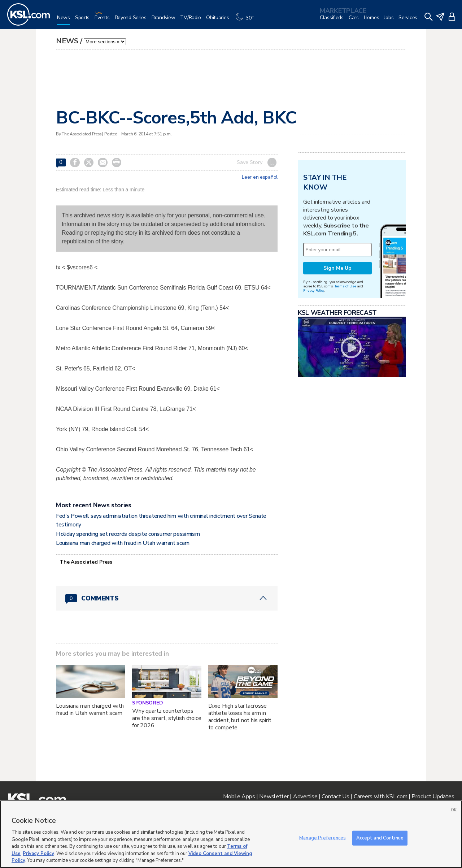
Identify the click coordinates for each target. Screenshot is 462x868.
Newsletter (274, 797)
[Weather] (246, 20)
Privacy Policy (314, 290)
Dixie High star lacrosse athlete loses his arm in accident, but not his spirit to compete (240, 717)
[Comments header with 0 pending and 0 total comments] (167, 598)
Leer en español (260, 177)
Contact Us (335, 797)
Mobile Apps (239, 797)
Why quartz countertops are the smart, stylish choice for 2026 (167, 718)
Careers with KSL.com (380, 797)
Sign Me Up (337, 268)
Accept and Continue (380, 838)
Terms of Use (345, 286)
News (67, 41)
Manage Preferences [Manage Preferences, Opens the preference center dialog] (322, 838)
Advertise (305, 797)
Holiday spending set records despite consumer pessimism (128, 534)
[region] (231, 834)
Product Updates (433, 797)
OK (454, 810)
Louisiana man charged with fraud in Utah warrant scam (123, 543)
